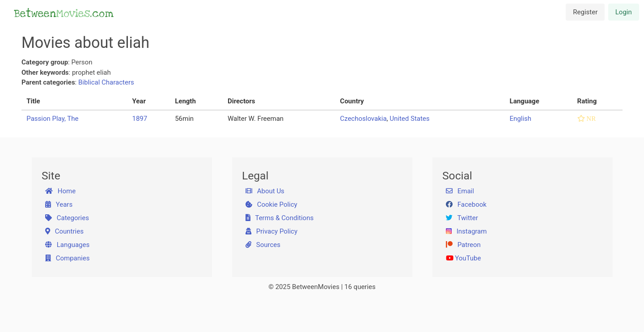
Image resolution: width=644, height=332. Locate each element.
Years (59, 204)
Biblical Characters (106, 82)
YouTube (464, 258)
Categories (67, 218)
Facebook (466, 204)
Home (61, 191)
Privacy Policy (272, 231)
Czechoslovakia (363, 119)
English (521, 119)
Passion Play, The (52, 119)
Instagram (466, 231)
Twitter (462, 218)
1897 (140, 119)
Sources (263, 245)
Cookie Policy (271, 204)
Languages (68, 245)
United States (409, 119)
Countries (64, 231)
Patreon (463, 245)
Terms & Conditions (280, 218)
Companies (68, 258)
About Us (265, 191)
